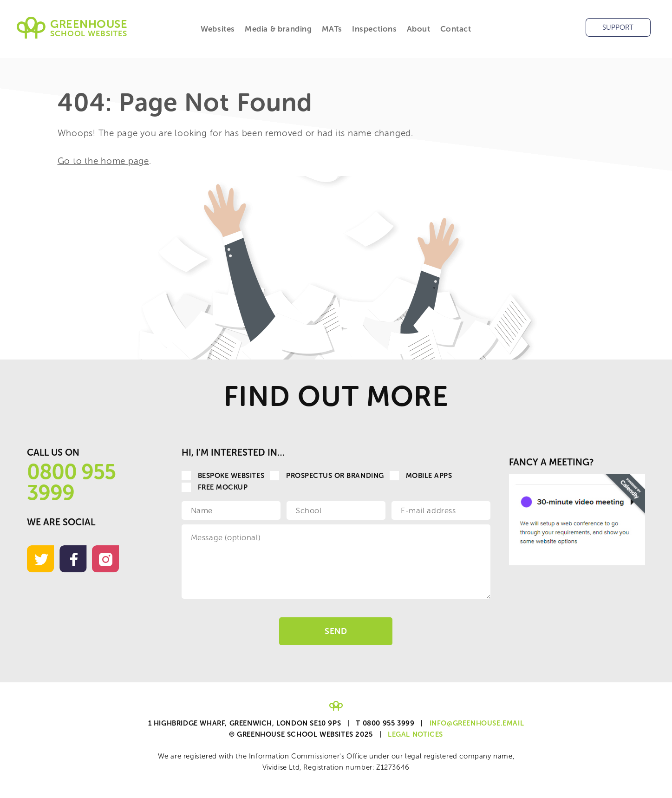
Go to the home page (103, 161)
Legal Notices (415, 734)
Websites (218, 29)
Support (618, 27)
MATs (332, 29)
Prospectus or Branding (327, 476)
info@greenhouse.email (477, 723)
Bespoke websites (223, 476)
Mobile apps (421, 476)
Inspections (375, 29)
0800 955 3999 (71, 482)
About (419, 29)
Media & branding (278, 29)
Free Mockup (215, 487)
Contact (456, 29)
